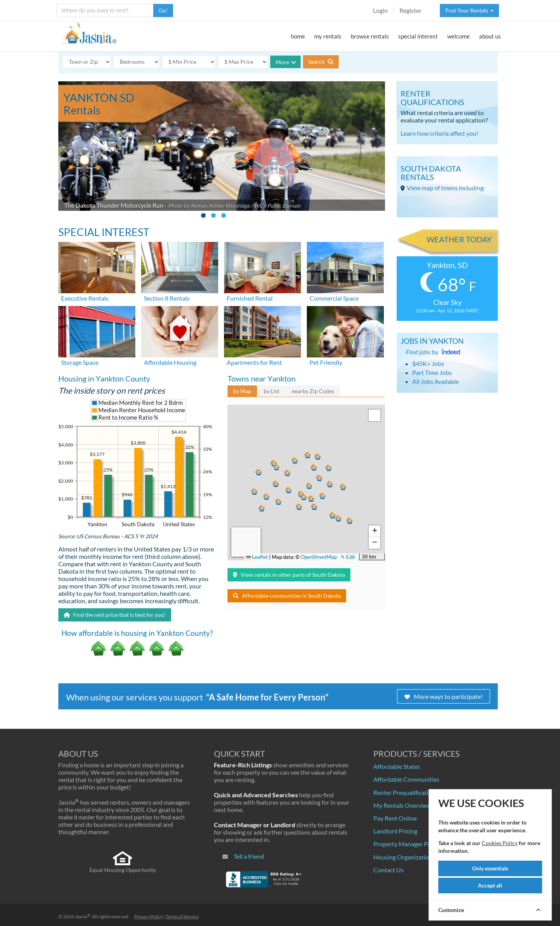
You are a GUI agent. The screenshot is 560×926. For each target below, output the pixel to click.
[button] (300, 506)
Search (321, 62)
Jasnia (82, 916)
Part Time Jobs (432, 372)
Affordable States (397, 766)
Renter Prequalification (404, 792)
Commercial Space (334, 298)
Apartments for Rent (254, 362)
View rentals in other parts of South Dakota (289, 575)
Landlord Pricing (395, 831)
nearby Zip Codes (313, 391)
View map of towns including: (446, 188)
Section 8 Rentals (167, 298)
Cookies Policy (500, 843)
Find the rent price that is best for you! (115, 615)
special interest (418, 36)
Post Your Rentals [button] (469, 10)
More (286, 62)
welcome (458, 36)
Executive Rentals (85, 298)
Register (410, 10)
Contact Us (388, 870)
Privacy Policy (148, 916)
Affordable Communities (406, 779)
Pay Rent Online (395, 818)
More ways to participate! (444, 696)
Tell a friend (249, 856)
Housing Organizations (404, 857)
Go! (163, 10)
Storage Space (80, 362)
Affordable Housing (170, 362)
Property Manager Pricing (408, 844)
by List (271, 391)
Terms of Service (182, 916)
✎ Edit (348, 557)
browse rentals (370, 36)
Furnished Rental (250, 298)
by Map (242, 391)
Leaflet (257, 557)
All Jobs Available (436, 381)
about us (490, 36)
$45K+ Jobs (428, 363)
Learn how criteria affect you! (439, 133)
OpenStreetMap (319, 557)
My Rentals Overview (402, 805)
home (298, 36)
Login (380, 10)
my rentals (328, 36)
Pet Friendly (326, 362)
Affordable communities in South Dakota (287, 596)
